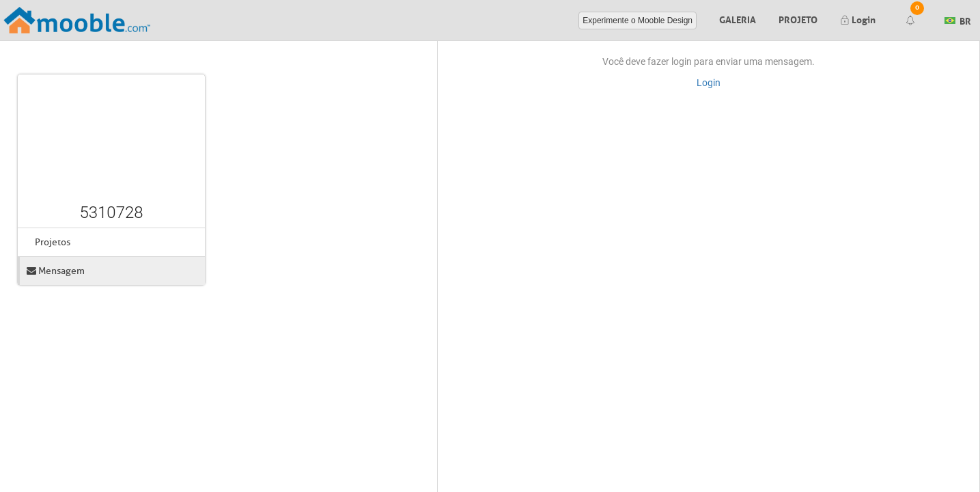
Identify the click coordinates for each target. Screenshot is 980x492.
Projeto (798, 18)
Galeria (738, 18)
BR (958, 19)
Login (858, 18)
